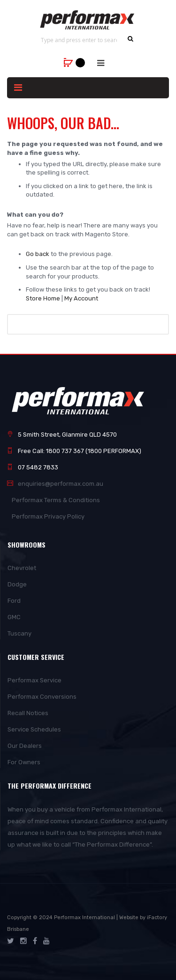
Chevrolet (22, 568)
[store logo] (88, 20)
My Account (81, 298)
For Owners (24, 762)
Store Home (43, 298)
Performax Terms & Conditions (56, 500)
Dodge (17, 584)
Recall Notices (28, 713)
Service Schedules (34, 729)
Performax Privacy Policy (48, 516)
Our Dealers (25, 746)
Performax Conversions (42, 697)
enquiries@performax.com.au (61, 484)
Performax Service (34, 680)
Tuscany (19, 633)
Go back (38, 254)
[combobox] (79, 40)
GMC (14, 617)
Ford (14, 601)
